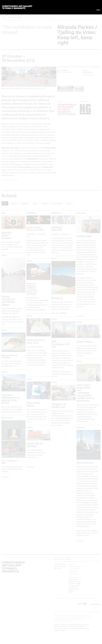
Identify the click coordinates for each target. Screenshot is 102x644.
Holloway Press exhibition (35, 351)
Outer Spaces (56, 313)
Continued (80, 316)
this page (85, 628)
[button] (29, 78)
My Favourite (8, 418)
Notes (4, 255)
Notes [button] (69, 204)
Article (30, 427)
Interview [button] (45, 204)
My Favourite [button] (57, 204)
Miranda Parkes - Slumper (6, 235)
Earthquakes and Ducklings (9, 356)
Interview (81, 213)
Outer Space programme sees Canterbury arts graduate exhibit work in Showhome (85, 393)
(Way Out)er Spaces (33, 404)
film (4, 213)
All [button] (5, 204)
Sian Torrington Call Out (60, 344)
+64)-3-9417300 (74, 590)
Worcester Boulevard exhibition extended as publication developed (32, 289)
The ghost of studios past (59, 405)
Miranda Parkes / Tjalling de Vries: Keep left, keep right (42, 17)
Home (3, 17)
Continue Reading (9, 180)
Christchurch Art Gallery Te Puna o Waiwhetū (17, 7)
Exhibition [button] (25, 204)
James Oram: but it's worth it (35, 229)
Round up (57, 298)
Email (70, 593)
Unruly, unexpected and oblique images (8, 300)
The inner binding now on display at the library (11, 399)
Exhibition (31, 213)
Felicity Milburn (88, 72)
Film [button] (35, 204)
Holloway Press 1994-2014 (36, 341)
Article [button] (14, 204)
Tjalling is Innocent (57, 229)
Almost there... (85, 342)
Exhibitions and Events (15, 17)
